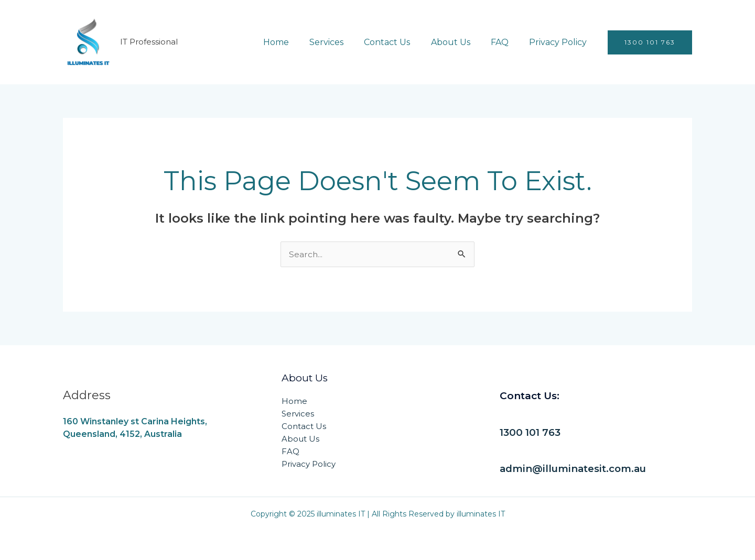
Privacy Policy (560, 42)
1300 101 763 (531, 432)
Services (344, 42)
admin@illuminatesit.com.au (575, 469)
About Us (460, 42)
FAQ (505, 42)
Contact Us (401, 42)
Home (297, 42)
